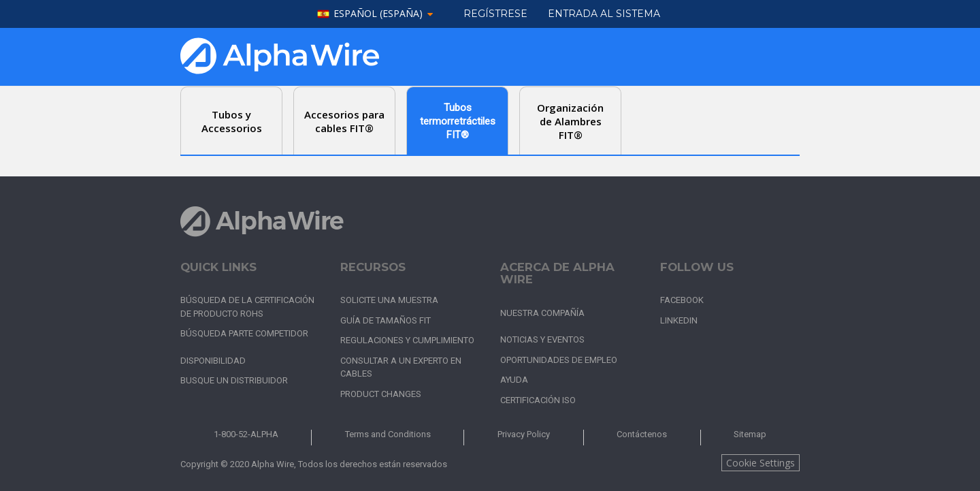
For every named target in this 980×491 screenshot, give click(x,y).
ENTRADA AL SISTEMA (604, 14)
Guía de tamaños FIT (386, 320)
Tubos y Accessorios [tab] (232, 121)
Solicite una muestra (389, 300)
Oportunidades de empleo (559, 360)
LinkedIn (679, 320)
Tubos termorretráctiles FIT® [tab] (458, 121)
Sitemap (750, 434)
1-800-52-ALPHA (246, 434)
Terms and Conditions (388, 434)
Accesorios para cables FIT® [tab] (344, 121)
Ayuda (514, 380)
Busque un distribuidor (234, 380)
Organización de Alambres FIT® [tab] (570, 121)
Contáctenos (642, 434)
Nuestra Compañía (542, 313)
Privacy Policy (524, 434)
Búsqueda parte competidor (244, 333)
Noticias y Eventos (542, 339)
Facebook (682, 300)
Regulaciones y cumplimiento (407, 340)
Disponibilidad (213, 361)
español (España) (378, 14)
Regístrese (495, 14)
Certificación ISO (538, 400)
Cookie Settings (761, 463)
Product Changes (381, 394)
